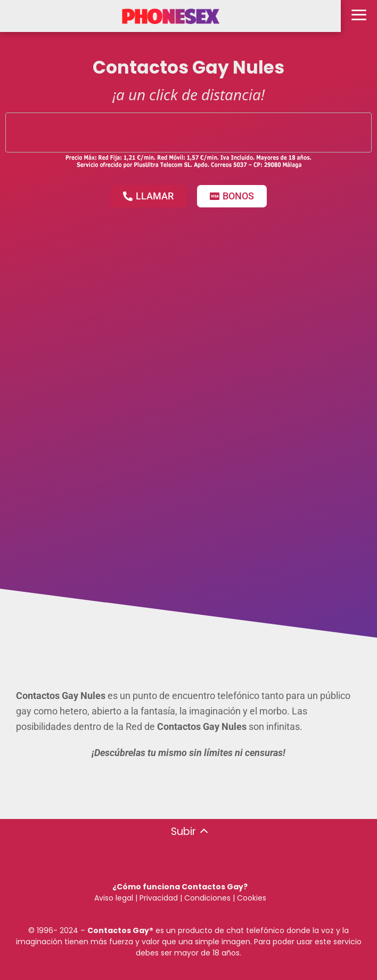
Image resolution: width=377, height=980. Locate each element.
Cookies (252, 898)
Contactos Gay (118, 930)
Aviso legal (114, 898)
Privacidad (159, 898)
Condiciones (206, 898)
